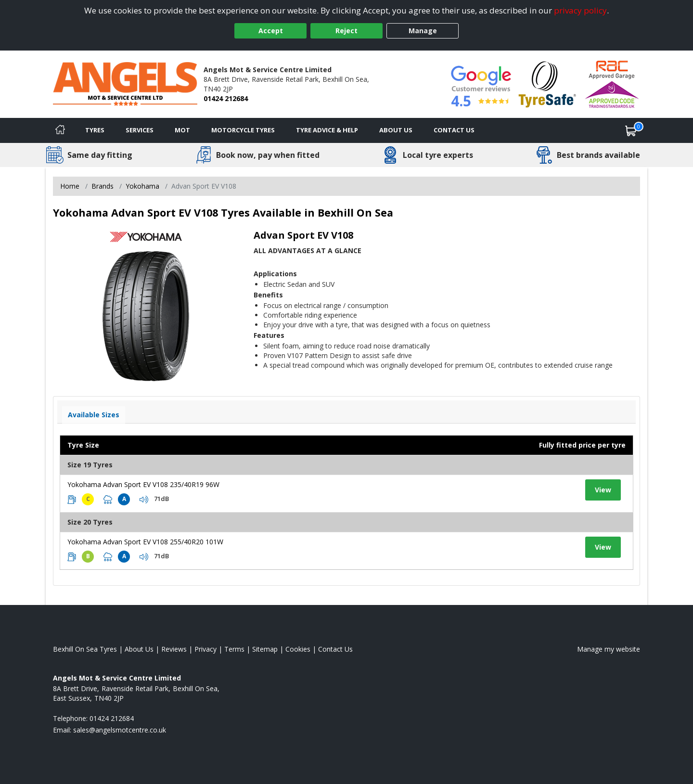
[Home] (60, 130)
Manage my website (609, 649)
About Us (396, 130)
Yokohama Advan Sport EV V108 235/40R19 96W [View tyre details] (143, 484)
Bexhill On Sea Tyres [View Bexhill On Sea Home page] (85, 649)
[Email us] (120, 730)
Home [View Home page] (70, 186)
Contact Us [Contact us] (454, 130)
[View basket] (631, 130)
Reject (346, 31)
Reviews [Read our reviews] (174, 649)
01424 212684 (226, 98)
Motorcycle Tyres (243, 130)
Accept (271, 31)
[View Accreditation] (547, 84)
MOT (182, 130)
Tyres (95, 130)
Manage (423, 31)
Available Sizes (94, 415)
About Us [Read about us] (139, 649)
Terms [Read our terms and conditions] (234, 649)
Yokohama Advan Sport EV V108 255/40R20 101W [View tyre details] (145, 542)
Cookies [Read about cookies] (298, 649)
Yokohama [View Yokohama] (142, 186)
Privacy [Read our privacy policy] (205, 649)
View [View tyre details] (603, 490)
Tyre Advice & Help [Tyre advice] (327, 130)
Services (140, 130)
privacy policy (580, 10)
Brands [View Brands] (103, 186)
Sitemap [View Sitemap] (265, 649)
